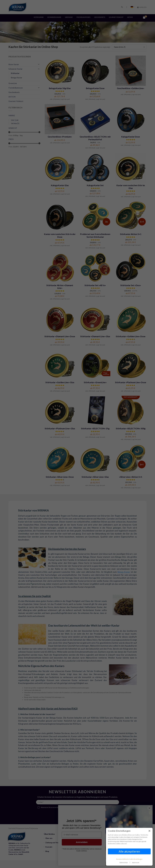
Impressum (136, 862)
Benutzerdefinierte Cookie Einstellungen (129, 859)
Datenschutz (124, 862)
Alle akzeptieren (129, 851)
